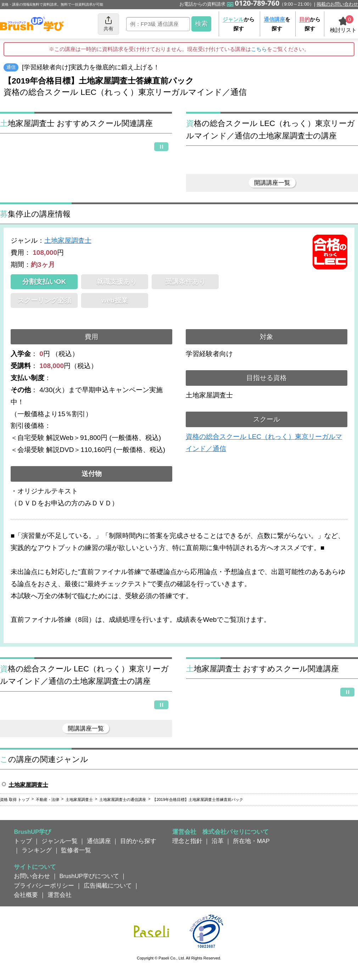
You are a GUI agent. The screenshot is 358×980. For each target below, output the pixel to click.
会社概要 (26, 895)
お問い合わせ (32, 876)
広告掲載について (108, 886)
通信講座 (99, 841)
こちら (259, 49)
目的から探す (138, 841)
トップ (23, 841)
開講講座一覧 (272, 183)
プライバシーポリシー (44, 886)
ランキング (37, 850)
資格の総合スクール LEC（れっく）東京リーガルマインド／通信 (264, 443)
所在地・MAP (251, 841)
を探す (277, 24)
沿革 (218, 841)
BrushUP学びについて (89, 876)
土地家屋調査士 (68, 240)
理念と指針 (187, 841)
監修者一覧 (76, 850)
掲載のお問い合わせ (337, 4)
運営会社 (60, 895)
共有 (108, 24)
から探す (239, 24)
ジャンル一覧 (60, 841)
